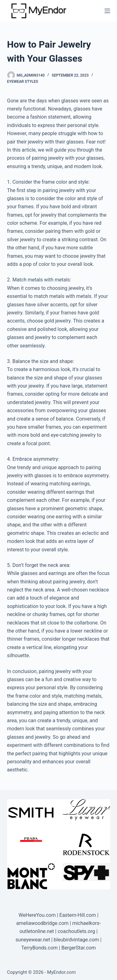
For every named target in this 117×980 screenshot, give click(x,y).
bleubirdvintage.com (76, 940)
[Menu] (107, 11)
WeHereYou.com (37, 915)
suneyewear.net (33, 940)
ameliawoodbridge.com (42, 923)
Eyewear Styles (23, 82)
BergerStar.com (79, 948)
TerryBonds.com (39, 948)
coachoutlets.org (76, 931)
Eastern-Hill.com (78, 915)
